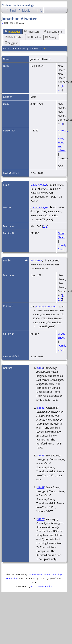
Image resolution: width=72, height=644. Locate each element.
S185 (40, 368)
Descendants (53, 31)
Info (39, 11)
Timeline (34, 37)
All (45, 49)
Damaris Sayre (39, 207)
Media (26, 11)
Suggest (11, 43)
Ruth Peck (36, 260)
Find (13, 11)
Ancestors (32, 31)
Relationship (14, 37)
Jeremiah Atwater (46, 306)
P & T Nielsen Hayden (42, 587)
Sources (34, 49)
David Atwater (39, 185)
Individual (13, 31)
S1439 (41, 455)
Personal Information (14, 49)
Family (51, 37)
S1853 (41, 408)
